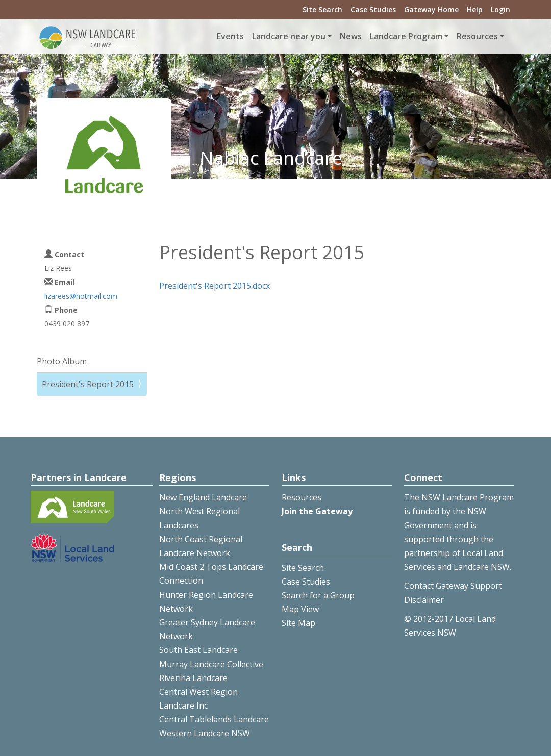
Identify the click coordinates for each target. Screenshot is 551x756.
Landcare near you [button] (289, 36)
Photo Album (62, 361)
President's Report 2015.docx (215, 286)
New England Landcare (203, 497)
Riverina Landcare (193, 678)
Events (230, 36)
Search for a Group (318, 595)
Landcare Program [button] (406, 36)
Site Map (298, 623)
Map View (300, 609)
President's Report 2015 (88, 384)
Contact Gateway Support (453, 586)
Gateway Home (431, 9)
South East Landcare (198, 650)
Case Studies (373, 9)
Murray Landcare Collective (211, 664)
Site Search (322, 9)
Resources (302, 497)
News (351, 36)
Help (475, 9)
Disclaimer (424, 600)
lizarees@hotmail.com (81, 296)
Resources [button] (477, 36)
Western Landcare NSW (205, 733)
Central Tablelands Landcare (214, 719)
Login (500, 9)
